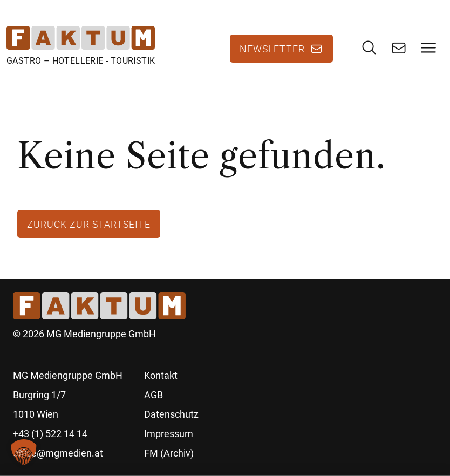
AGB (154, 395)
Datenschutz (171, 414)
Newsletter (272, 49)
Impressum (169, 434)
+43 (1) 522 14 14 (50, 434)
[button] (24, 452)
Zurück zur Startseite (89, 224)
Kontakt (161, 375)
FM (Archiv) (169, 453)
